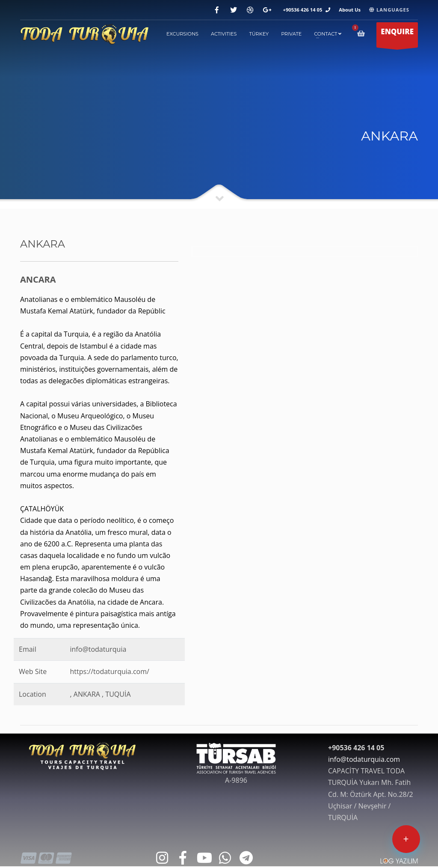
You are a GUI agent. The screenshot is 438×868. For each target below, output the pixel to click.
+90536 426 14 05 (303, 10)
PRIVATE (291, 34)
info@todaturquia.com (364, 759)
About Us (350, 10)
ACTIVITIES (224, 34)
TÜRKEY (259, 34)
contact (328, 34)
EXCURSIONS (182, 34)
